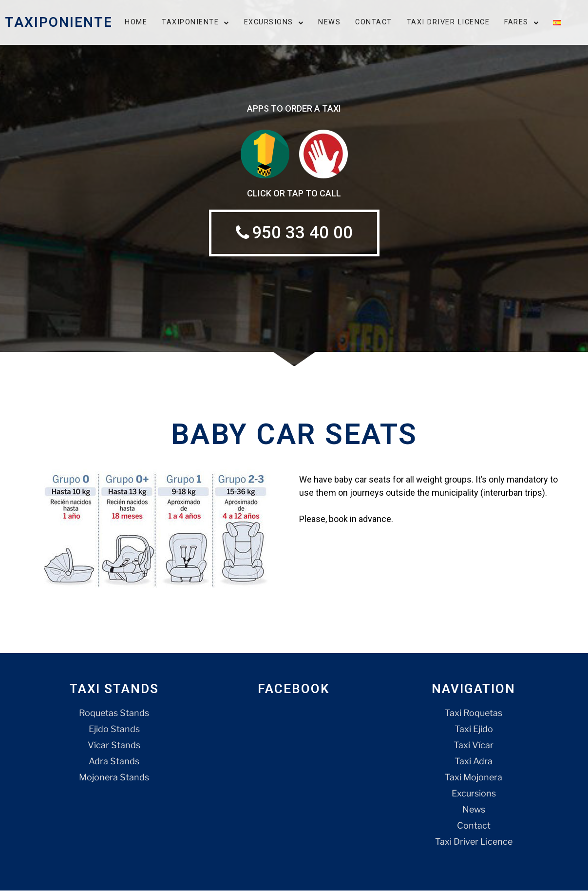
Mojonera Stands (114, 778)
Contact (374, 22)
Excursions (274, 22)
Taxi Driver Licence (448, 22)
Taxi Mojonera (474, 778)
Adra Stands (114, 762)
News (329, 22)
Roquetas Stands (114, 713)
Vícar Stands (114, 746)
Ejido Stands (114, 729)
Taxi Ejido (474, 729)
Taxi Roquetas (474, 713)
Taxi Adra (474, 762)
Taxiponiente (196, 22)
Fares (522, 22)
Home (136, 22)
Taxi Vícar (474, 746)
